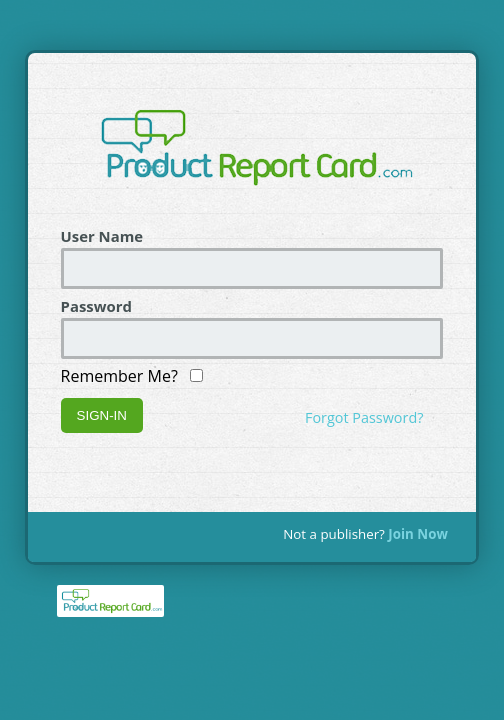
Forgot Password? (364, 417)
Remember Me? (132, 376)
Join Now (417, 534)
